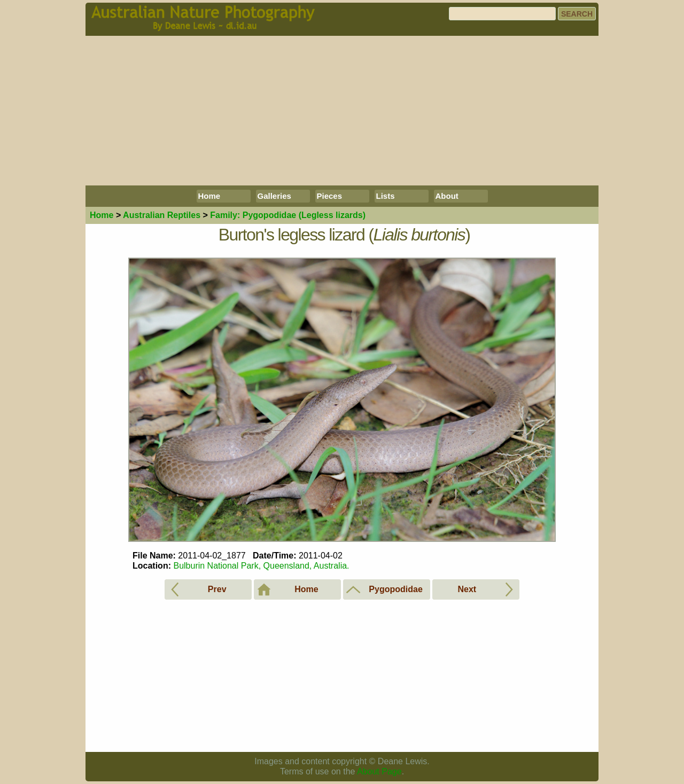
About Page (379, 771)
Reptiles (162, 215)
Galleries (274, 196)
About (447, 196)
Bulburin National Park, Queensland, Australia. (261, 566)
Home (209, 196)
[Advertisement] (342, 111)
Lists (386, 196)
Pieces (330, 196)
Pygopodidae (288, 215)
